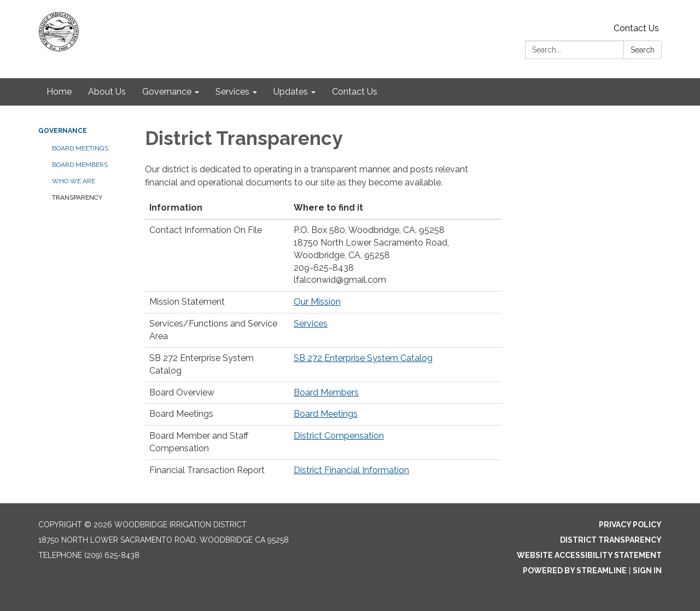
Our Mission (317, 302)
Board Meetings (80, 148)
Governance (63, 131)
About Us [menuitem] (107, 92)
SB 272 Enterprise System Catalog (363, 358)
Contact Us (636, 28)
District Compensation (339, 436)
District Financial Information (351, 470)
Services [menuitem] (232, 92)
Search (643, 50)
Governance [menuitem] (167, 92)
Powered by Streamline (575, 571)
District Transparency (611, 540)
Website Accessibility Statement (589, 555)
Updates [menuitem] (291, 92)
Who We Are (74, 181)
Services (311, 324)
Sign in (647, 571)
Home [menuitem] (59, 92)
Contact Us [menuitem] (355, 92)
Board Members (80, 165)
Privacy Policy (630, 525)
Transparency (77, 197)
